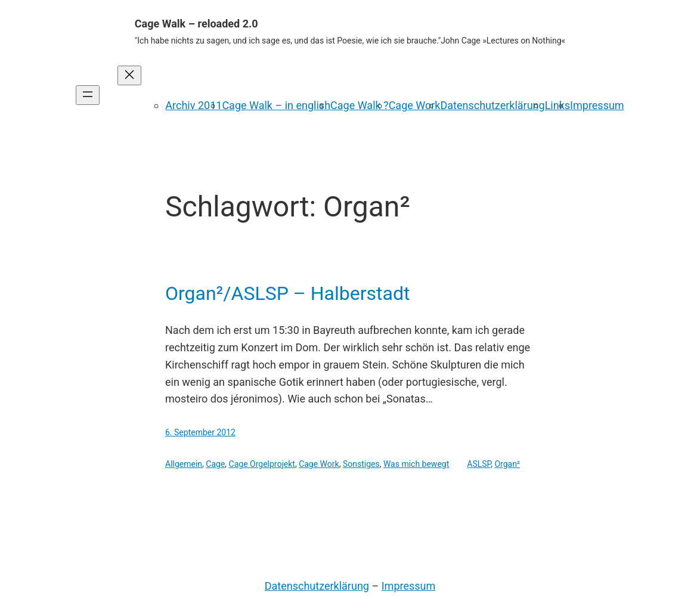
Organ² (507, 464)
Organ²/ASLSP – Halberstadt (287, 293)
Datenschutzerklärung (492, 105)
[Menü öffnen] (88, 95)
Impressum (597, 105)
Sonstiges (361, 464)
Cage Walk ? (360, 105)
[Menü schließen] (129, 75)
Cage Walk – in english (276, 105)
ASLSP (479, 464)
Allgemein (184, 464)
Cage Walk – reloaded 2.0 (196, 24)
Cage (215, 464)
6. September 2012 (200, 432)
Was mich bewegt (416, 464)
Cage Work (415, 105)
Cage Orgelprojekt (262, 464)
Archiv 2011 (193, 105)
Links (557, 105)
